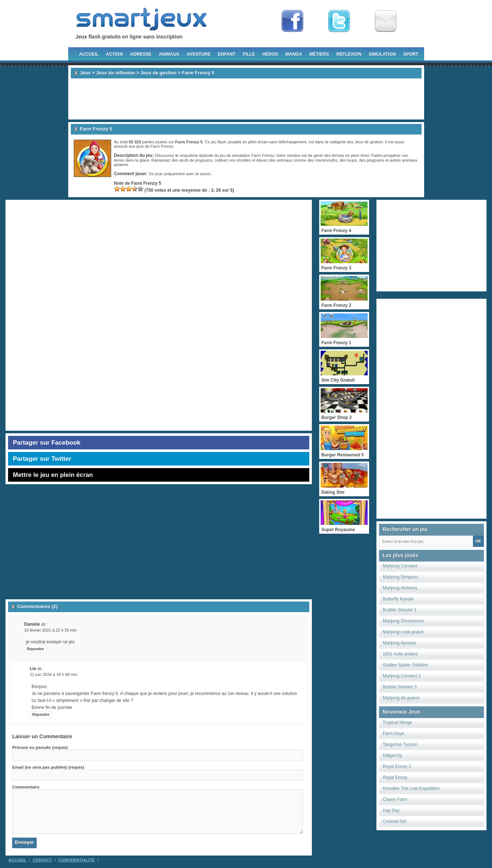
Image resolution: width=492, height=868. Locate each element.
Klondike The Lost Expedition (411, 788)
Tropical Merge (397, 722)
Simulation (382, 54)
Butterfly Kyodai (398, 599)
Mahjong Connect (400, 566)
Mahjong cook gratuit (403, 632)
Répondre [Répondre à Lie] (41, 715)
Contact (42, 860)
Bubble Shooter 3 (400, 687)
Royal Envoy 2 (397, 766)
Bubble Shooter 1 (400, 610)
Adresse (141, 54)
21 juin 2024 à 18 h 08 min (54, 674)
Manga (294, 54)
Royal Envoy (395, 777)
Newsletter (386, 21)
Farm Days (393, 733)
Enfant (227, 54)
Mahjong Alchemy (400, 588)
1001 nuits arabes (400, 654)
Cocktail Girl (395, 821)
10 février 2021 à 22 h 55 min (50, 630)
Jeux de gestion (158, 73)
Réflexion (349, 54)
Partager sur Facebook (47, 443)
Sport (411, 54)
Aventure (199, 54)
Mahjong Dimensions (403, 621)
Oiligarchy (392, 755)
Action (114, 54)
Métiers (319, 54)
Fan (292, 21)
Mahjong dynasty (399, 643)
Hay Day (391, 810)
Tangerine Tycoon (400, 744)
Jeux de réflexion (116, 73)
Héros (270, 54)
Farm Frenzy (162, 146)
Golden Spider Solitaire (405, 665)
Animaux (169, 54)
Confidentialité (76, 860)
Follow (339, 21)
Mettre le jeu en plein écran (53, 475)
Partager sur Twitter (42, 459)
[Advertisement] (246, 99)
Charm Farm (395, 799)
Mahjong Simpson (400, 577)
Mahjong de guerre (401, 698)
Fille (249, 54)
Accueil (89, 54)
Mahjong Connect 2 (402, 676)
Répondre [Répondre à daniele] (35, 649)
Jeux (85, 73)
